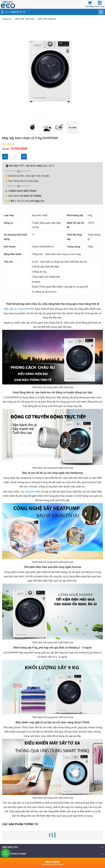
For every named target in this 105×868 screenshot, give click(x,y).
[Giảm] (5, 157)
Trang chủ (7, 19)
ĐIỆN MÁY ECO (53, 847)
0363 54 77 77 (18, 12)
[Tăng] (24, 157)
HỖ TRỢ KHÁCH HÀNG (53, 854)
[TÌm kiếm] (101, 12)
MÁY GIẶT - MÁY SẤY (25, 19)
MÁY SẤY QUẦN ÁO (47, 19)
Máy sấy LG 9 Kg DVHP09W (19, 309)
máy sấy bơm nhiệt (30, 492)
